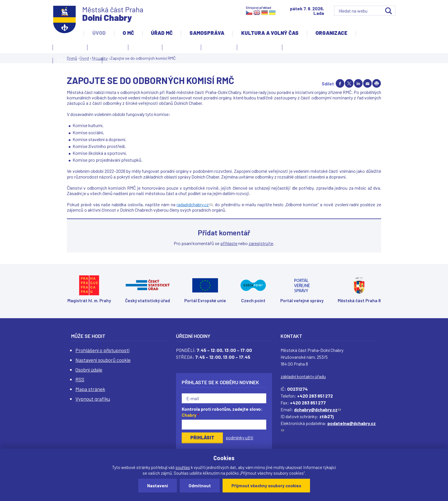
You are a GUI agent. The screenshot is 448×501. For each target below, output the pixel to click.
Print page (377, 83)
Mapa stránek (90, 389)
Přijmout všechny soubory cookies (266, 486)
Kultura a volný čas (270, 33)
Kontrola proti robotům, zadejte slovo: (222, 412)
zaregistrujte (261, 243)
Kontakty (69, 48)
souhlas (183, 467)
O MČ (128, 33)
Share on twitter (349, 83)
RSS (80, 379)
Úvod (99, 33)
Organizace (331, 33)
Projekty (297, 48)
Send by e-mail (367, 83)
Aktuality (144, 48)
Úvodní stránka (108, 47)
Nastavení (158, 486)
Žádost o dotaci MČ (77, 60)
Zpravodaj (218, 48)
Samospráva (207, 33)
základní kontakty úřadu (303, 376)
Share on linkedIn (358, 83)
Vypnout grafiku (93, 399)
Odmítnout (200, 486)
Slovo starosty (182, 47)
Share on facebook (340, 83)
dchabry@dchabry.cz (317, 409)
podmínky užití (239, 437)
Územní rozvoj (258, 48)
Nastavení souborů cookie (103, 360)
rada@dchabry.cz (194, 204)
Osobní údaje (89, 370)
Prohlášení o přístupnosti (102, 350)
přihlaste (229, 243)
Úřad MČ (162, 33)
